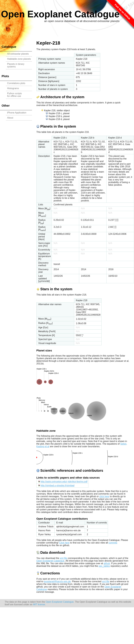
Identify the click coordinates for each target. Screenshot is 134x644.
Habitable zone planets (19, 59)
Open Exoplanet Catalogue (60, 14)
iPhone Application (17, 113)
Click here (64, 543)
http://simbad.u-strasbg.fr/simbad (57, 485)
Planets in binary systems (16, 65)
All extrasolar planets (18, 54)
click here (104, 496)
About (10, 118)
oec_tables (104, 566)
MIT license (39, 604)
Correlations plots (16, 83)
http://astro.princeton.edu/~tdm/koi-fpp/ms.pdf (64, 482)
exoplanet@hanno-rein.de (57, 581)
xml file (63, 558)
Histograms (13, 88)
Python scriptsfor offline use (14, 95)
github (107, 563)
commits (113, 543)
